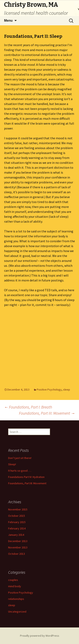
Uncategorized (17, 612)
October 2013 (17, 554)
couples (13, 580)
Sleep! (12, 464)
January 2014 (16, 535)
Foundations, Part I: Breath (28, 407)
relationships (16, 599)
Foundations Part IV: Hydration (26, 477)
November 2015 (18, 509)
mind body (15, 586)
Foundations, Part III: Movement (47, 413)
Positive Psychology (49, 390)
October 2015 (17, 516)
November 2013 (18, 547)
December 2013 (18, 541)
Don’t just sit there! (20, 458)
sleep (67, 390)
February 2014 (17, 528)
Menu (8, 21)
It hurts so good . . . (20, 471)
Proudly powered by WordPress (40, 636)
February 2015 (17, 522)
